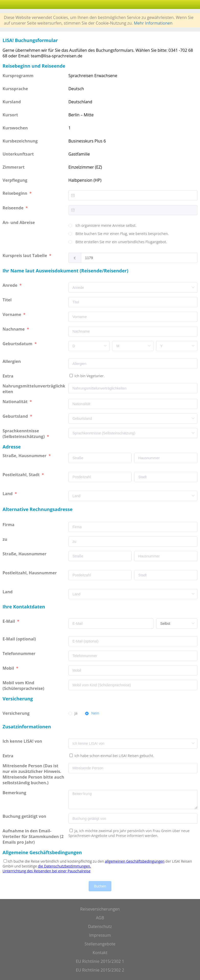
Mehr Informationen (153, 23)
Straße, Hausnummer (25, 456)
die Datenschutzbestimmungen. (65, 866)
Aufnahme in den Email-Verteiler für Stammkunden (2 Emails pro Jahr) (33, 836)
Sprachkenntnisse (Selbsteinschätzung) (24, 434)
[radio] (103, 226)
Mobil (9, 668)
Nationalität (16, 402)
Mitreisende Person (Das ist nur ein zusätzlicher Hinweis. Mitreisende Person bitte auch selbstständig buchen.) (33, 774)
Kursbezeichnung (20, 141)
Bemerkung (15, 793)
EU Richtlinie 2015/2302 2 (100, 970)
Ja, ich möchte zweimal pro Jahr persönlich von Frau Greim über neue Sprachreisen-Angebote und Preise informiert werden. (129, 833)
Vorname (12, 314)
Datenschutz (100, 926)
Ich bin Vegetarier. (89, 376)
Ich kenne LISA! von (23, 741)
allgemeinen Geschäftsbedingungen (135, 861)
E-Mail (9, 621)
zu (5, 539)
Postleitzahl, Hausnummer (30, 573)
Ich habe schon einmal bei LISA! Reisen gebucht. (114, 756)
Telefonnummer (20, 654)
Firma (9, 525)
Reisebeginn (15, 193)
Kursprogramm (18, 76)
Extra (9, 376)
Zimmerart (14, 167)
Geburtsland (16, 416)
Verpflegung (15, 180)
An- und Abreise (19, 222)
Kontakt (100, 953)
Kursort (10, 115)
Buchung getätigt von (25, 816)
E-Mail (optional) (20, 639)
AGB (100, 918)
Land (8, 494)
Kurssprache (15, 89)
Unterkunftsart (18, 154)
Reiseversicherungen (100, 909)
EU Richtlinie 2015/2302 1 (100, 961)
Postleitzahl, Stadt (22, 475)
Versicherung (17, 713)
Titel (8, 300)
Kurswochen (15, 128)
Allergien (12, 361)
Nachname (14, 329)
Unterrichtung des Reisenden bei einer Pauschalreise (46, 871)
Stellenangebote (100, 944)
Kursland (12, 102)
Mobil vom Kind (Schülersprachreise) (24, 686)
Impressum (100, 935)
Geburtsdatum (18, 344)
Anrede (10, 285)
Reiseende (14, 208)
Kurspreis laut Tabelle (25, 256)
